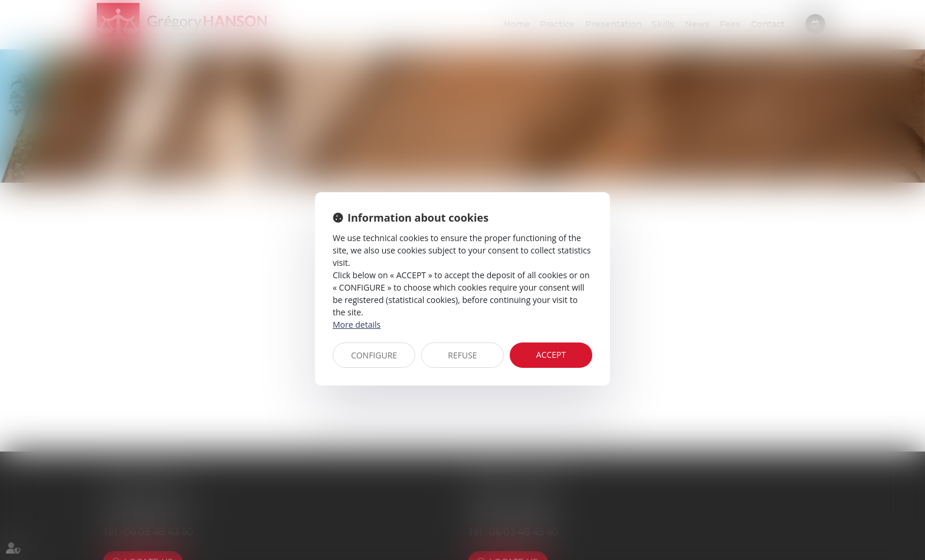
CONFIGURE (374, 355)
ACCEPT (551, 355)
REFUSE (462, 355)
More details (357, 325)
